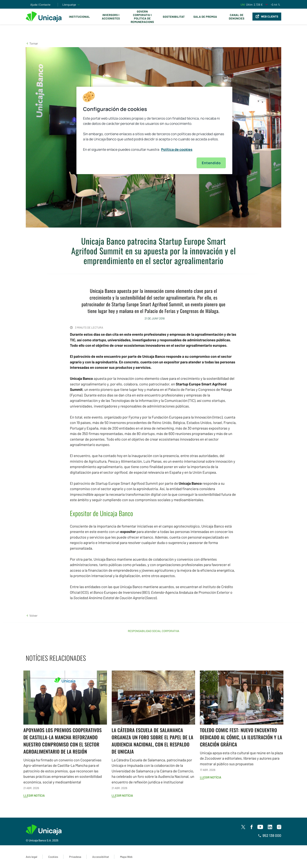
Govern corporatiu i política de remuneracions (142, 17)
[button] (32, 43)
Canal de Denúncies (237, 17)
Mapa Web (126, 857)
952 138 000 (270, 836)
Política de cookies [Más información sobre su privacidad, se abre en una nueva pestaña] (177, 149)
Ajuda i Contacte (40, 5)
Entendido (211, 163)
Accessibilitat (101, 857)
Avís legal (32, 857)
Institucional (80, 17)
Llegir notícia (34, 795)
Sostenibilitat (174, 17)
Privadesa (75, 857)
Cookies (53, 857)
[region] (154, 130)
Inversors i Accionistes (111, 17)
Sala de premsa (205, 17)
